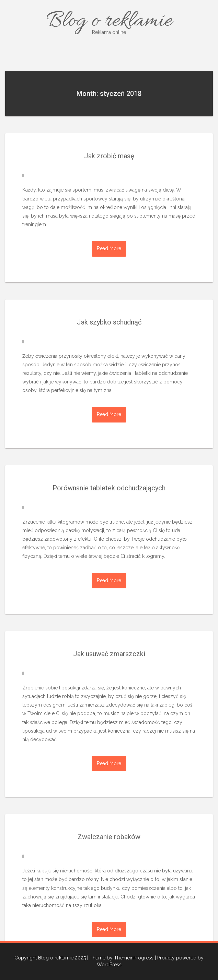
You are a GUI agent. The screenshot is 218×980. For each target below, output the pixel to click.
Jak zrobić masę (109, 156)
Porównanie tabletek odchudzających (109, 488)
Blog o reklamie (109, 21)
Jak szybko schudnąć (109, 322)
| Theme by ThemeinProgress (120, 958)
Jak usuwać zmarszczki (109, 654)
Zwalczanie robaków (109, 837)
